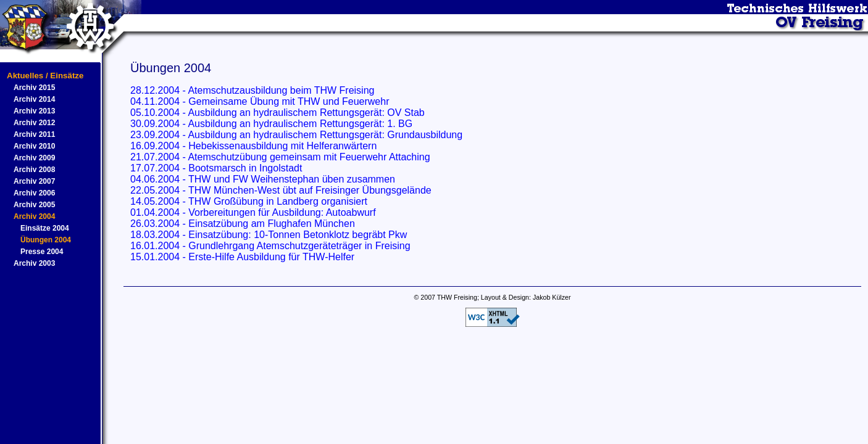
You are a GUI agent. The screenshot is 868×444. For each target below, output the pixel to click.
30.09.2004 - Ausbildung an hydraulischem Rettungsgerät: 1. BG (271, 124)
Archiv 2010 (34, 146)
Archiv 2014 (34, 99)
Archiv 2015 (34, 88)
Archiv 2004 (34, 216)
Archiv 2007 (34, 181)
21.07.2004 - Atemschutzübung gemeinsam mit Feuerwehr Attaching (280, 157)
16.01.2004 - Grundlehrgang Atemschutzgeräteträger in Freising (270, 246)
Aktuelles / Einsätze (45, 76)
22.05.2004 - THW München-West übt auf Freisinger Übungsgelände (281, 190)
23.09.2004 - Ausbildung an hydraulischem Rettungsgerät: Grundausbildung (296, 135)
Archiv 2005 (34, 205)
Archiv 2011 (34, 134)
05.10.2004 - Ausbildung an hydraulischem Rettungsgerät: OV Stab (278, 113)
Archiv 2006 (34, 193)
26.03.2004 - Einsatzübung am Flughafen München (243, 224)
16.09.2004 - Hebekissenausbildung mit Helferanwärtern (253, 146)
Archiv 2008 (34, 170)
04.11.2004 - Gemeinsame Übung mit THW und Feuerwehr (260, 101)
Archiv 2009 (34, 158)
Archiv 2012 (34, 123)
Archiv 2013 (34, 111)
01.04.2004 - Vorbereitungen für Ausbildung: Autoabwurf (253, 212)
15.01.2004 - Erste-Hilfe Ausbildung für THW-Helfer (242, 257)
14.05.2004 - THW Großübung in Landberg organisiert (249, 201)
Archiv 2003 (34, 263)
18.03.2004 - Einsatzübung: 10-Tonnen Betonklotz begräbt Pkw (269, 235)
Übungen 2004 (46, 240)
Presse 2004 (42, 252)
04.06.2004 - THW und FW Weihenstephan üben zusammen (263, 179)
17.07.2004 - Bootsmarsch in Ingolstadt (216, 168)
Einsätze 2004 (45, 228)
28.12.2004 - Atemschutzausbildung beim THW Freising (252, 90)
